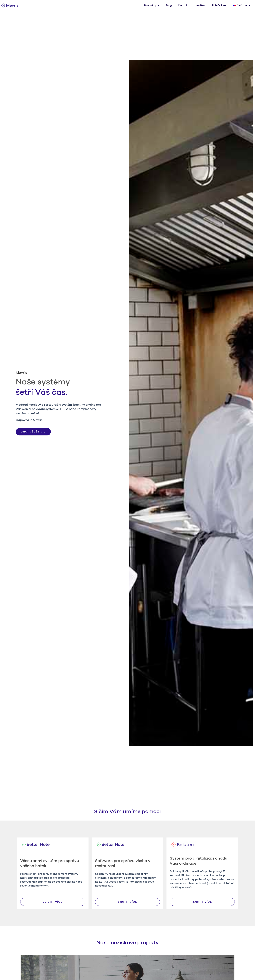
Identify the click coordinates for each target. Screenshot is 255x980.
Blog (169, 5)
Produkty (152, 5)
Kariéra (200, 5)
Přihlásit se (219, 5)
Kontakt (184, 5)
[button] (33, 432)
